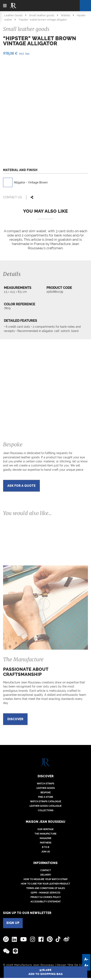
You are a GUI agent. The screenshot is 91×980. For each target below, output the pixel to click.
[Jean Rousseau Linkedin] (15, 939)
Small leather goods (42, 15)
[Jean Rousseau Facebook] (41, 939)
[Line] (16, 951)
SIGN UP (13, 923)
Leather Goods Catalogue (45, 806)
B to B (45, 847)
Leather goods (46, 788)
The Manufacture (45, 833)
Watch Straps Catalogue (46, 801)
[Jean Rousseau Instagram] (33, 939)
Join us (46, 851)
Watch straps (45, 783)
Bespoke (46, 792)
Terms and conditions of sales (45, 888)
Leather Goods (13, 15)
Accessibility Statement (46, 901)
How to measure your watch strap (45, 879)
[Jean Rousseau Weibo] (67, 939)
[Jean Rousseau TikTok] (58, 939)
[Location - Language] (65, 5)
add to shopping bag (46, 972)
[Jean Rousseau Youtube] (24, 939)
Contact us (12, 197)
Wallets (65, 15)
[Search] (85, 6)
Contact (46, 870)
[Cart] (73, 6)
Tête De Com (76, 964)
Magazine (45, 838)
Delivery (46, 875)
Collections (46, 810)
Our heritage (45, 829)
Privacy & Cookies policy (46, 897)
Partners (46, 842)
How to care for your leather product (45, 884)
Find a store (46, 797)
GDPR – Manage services (45, 893)
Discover (15, 719)
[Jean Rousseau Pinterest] (50, 939)
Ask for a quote (21, 486)
